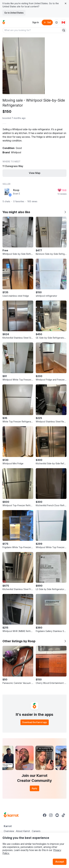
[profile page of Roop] (7, 192)
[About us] (57, 22)
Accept (60, 862)
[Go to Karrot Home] (11, 815)
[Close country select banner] (66, 3)
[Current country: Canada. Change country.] (63, 22)
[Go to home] (4, 22)
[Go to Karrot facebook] (45, 815)
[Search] (64, 30)
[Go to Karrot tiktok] (63, 815)
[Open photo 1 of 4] (24, 66)
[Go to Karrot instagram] (51, 815)
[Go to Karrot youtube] (57, 815)
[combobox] (32, 30)
